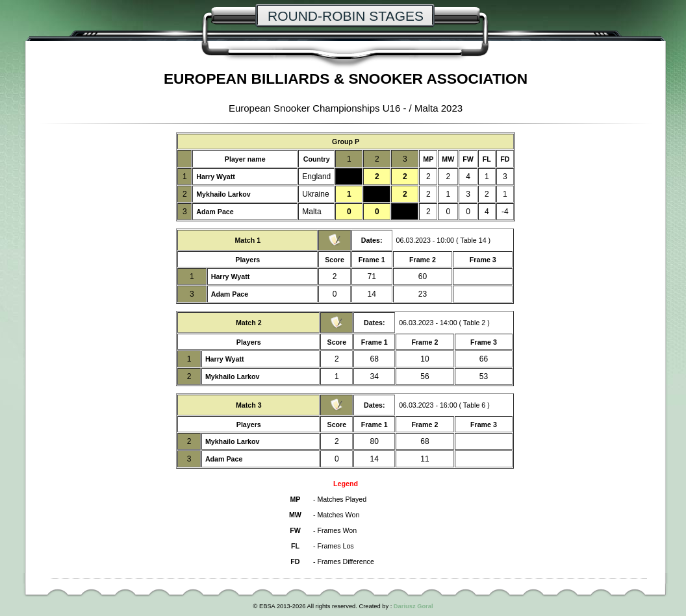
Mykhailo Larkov (223, 194)
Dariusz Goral (413, 606)
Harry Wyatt (216, 177)
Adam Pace (215, 212)
